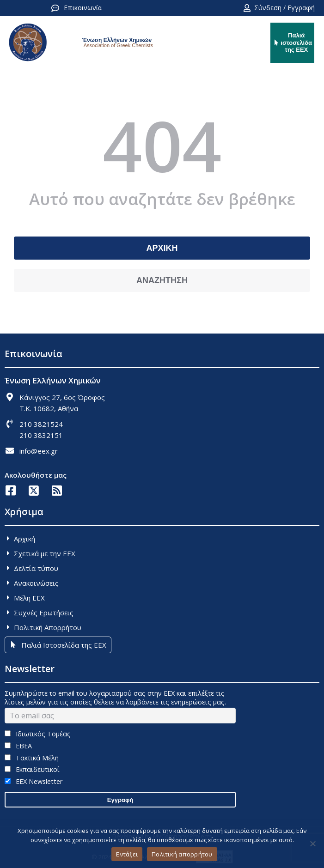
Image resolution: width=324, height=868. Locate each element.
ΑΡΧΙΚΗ (162, 248)
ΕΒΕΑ (18, 746)
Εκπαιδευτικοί (32, 769)
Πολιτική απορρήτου (182, 854)
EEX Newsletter (34, 781)
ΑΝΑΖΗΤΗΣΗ (162, 280)
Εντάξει (127, 854)
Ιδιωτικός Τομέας (38, 734)
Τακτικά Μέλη (32, 758)
